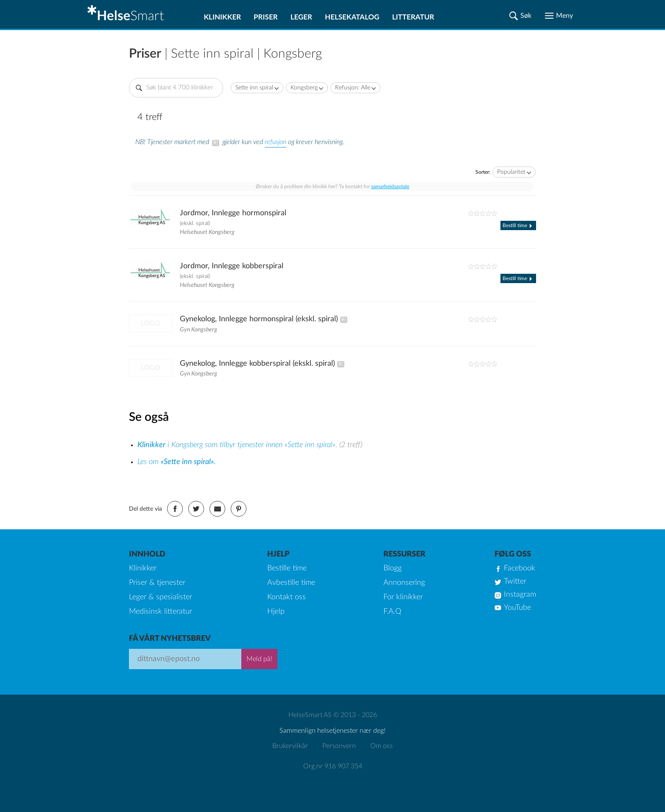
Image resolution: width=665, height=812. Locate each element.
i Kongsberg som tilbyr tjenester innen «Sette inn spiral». (238, 445)
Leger (301, 17)
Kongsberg (304, 88)
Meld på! (259, 659)
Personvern (339, 746)
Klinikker (222, 17)
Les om (176, 462)
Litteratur (413, 17)
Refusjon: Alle (353, 88)
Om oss (381, 746)
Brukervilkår (290, 746)
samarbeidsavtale (390, 186)
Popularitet (511, 172)
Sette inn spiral (254, 88)
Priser (266, 17)
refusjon (275, 142)
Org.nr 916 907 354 (333, 766)
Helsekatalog (352, 17)
